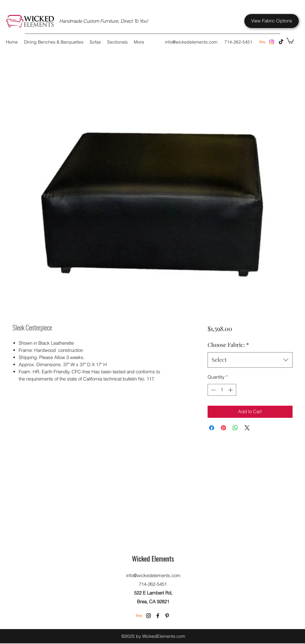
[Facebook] (158, 616)
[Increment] (231, 390)
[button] (290, 40)
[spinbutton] (222, 390)
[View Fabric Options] (272, 21)
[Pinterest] (167, 616)
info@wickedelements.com (191, 42)
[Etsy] (139, 616)
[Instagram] (272, 42)
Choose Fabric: (228, 345)
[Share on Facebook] (212, 428)
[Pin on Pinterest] (223, 428)
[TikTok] (281, 42)
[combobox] (250, 360)
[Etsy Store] (262, 42)
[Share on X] (247, 428)
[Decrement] (213, 390)
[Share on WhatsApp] (235, 428)
